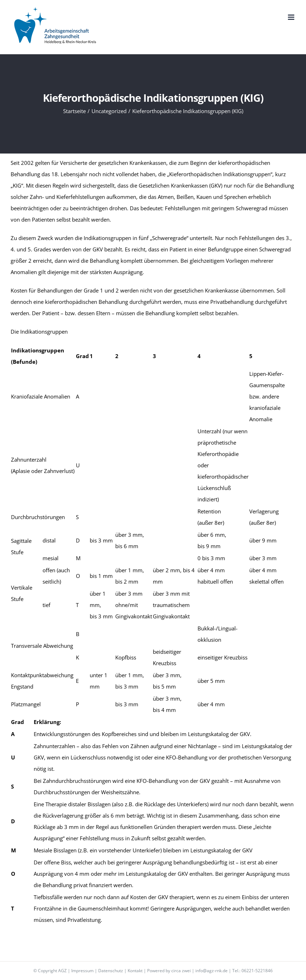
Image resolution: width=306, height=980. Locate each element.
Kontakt (135, 971)
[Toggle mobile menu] (292, 17)
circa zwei (181, 971)
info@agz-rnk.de (212, 971)
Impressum (82, 971)
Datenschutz (111, 971)
